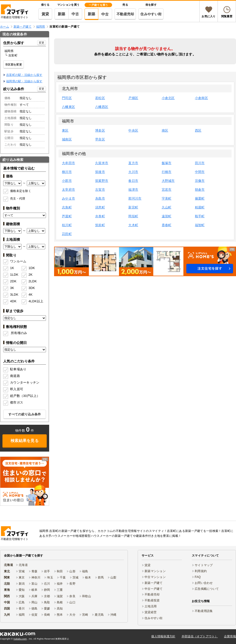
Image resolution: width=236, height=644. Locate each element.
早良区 (100, 139)
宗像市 (200, 181)
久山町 (167, 207)
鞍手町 (200, 216)
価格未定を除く (21, 191)
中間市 (200, 172)
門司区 (67, 98)
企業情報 (230, 636)
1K (12, 268)
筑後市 (100, 172)
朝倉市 (200, 190)
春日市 (133, 181)
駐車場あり (18, 369)
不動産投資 (152, 600)
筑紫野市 (102, 181)
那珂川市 (135, 198)
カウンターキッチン (25, 382)
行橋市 (167, 172)
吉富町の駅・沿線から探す (24, 75)
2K (30, 275)
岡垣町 (133, 216)
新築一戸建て (154, 583)
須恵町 (100, 207)
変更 (42, 43)
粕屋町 (200, 207)
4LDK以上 (34, 301)
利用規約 (201, 571)
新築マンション (155, 571)
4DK (13, 301)
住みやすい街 (151, 14)
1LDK (14, 275)
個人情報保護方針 (163, 636)
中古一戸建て (154, 589)
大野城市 (168, 181)
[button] (145, 261)
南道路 (15, 376)
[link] (25, 481)
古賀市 (100, 190)
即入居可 (17, 389)
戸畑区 (133, 98)
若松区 (100, 98)
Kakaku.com (20, 639)
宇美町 (167, 198)
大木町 (133, 225)
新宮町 (133, 207)
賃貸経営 (151, 612)
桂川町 (67, 225)
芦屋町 (67, 216)
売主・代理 (18, 199)
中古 (75, 14)
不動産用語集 (204, 611)
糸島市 (100, 198)
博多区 (100, 130)
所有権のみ (19, 333)
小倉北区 (168, 98)
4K (30, 295)
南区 (165, 130)
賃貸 (45, 14)
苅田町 (67, 234)
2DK (13, 281)
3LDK (14, 295)
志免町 (67, 207)
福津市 (133, 190)
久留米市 (102, 163)
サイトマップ (204, 565)
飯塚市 (167, 163)
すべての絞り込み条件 (25, 414)
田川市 (200, 163)
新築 (62, 14)
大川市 (133, 172)
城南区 (67, 139)
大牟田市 (68, 163)
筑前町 (100, 225)
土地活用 (151, 606)
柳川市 (67, 172)
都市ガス (17, 402)
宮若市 (167, 190)
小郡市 (67, 181)
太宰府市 (68, 190)
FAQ (198, 577)
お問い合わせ (204, 583)
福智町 (200, 225)
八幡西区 (102, 107)
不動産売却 (125, 14)
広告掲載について (207, 589)
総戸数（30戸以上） (25, 396)
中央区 (133, 130)
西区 (198, 130)
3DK (32, 288)
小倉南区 (201, 98)
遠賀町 (167, 216)
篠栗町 (200, 198)
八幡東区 (68, 107)
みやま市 (68, 198)
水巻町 (100, 216)
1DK (32, 268)
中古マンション (155, 577)
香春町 (167, 225)
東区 (65, 130)
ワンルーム (18, 261)
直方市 (133, 163)
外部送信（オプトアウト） (200, 636)
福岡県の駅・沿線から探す (24, 81)
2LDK (33, 281)
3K (12, 288)
